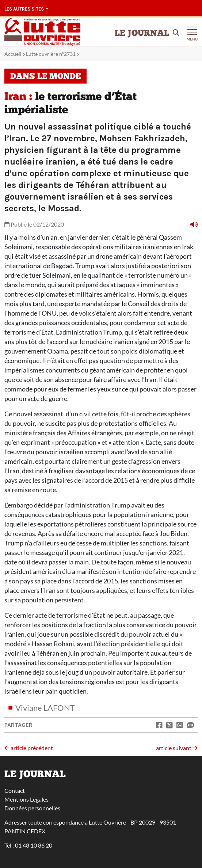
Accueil (13, 54)
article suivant (177, 748)
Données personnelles (32, 808)
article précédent (29, 748)
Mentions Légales (26, 799)
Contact (15, 790)
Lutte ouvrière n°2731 (51, 54)
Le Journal (142, 34)
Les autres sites (25, 9)
